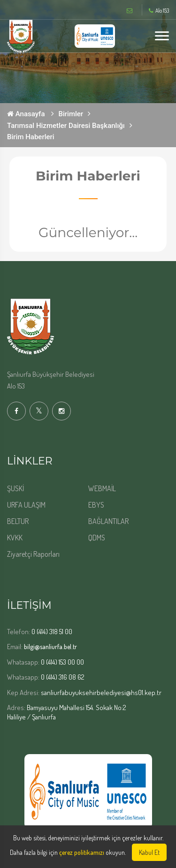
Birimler (71, 114)
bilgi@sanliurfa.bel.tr (50, 647)
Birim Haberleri (31, 137)
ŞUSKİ (15, 488)
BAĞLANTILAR (108, 521)
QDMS (97, 538)
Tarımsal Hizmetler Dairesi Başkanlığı (66, 126)
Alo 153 (159, 11)
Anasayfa (26, 114)
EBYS (96, 505)
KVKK (15, 538)
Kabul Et (149, 852)
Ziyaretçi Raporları (33, 554)
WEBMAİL (102, 488)
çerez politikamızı (82, 852)
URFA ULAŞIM (26, 505)
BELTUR (18, 521)
